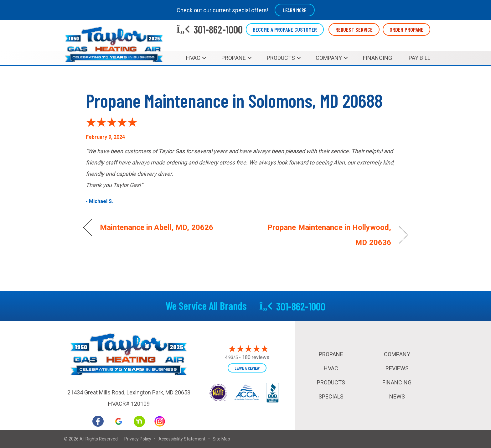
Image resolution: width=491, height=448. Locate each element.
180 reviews (256, 357)
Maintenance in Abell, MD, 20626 (157, 227)
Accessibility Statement (182, 439)
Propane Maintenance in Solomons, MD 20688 (234, 100)
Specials (331, 396)
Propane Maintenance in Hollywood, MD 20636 (323, 235)
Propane (234, 58)
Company (329, 58)
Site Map (221, 439)
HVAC (193, 58)
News (397, 396)
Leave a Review (247, 368)
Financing (377, 58)
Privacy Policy (138, 439)
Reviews (397, 368)
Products (281, 58)
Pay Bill (419, 58)
